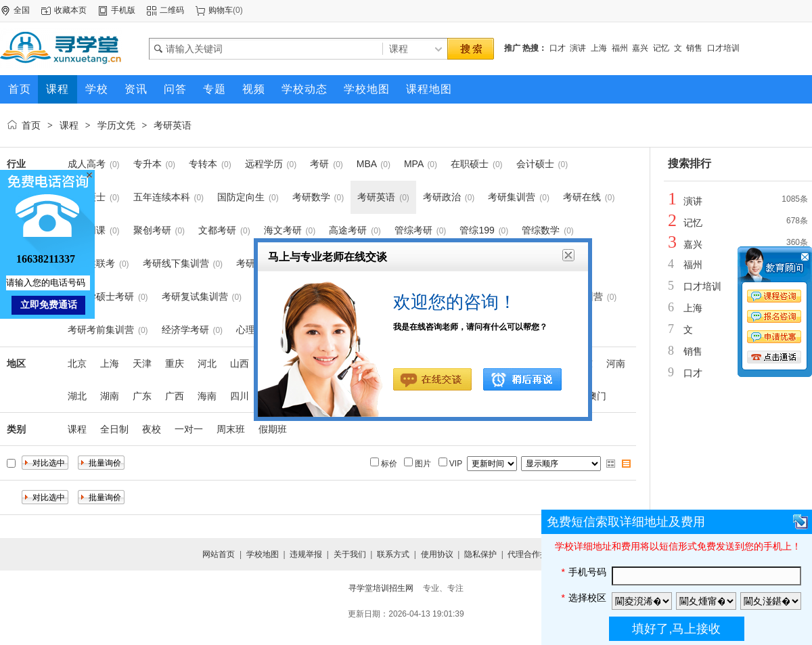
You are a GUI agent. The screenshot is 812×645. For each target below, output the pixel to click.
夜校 (152, 429)
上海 (599, 48)
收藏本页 (70, 10)
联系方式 (393, 554)
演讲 (578, 48)
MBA (367, 164)
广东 (142, 396)
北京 (77, 363)
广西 (175, 396)
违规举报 (306, 554)
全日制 (114, 429)
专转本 (203, 164)
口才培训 (723, 48)
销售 (694, 48)
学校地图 (263, 554)
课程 (69, 125)
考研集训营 (512, 197)
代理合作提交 (532, 554)
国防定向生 (241, 197)
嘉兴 (640, 48)
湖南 (110, 396)
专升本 (148, 164)
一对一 (189, 429)
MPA (414, 164)
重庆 (175, 363)
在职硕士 (470, 164)
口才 (558, 48)
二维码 (172, 10)
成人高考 (87, 164)
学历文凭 (116, 125)
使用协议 (437, 554)
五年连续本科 (162, 197)
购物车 (221, 10)
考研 (319, 164)
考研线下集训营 (176, 263)
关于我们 (350, 554)
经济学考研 (185, 330)
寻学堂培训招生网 (381, 588)
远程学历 (264, 164)
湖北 (77, 396)
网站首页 (219, 554)
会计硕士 (535, 164)
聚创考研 (152, 230)
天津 (142, 363)
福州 (620, 48)
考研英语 (173, 125)
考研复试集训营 (195, 296)
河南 (616, 363)
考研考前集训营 (101, 330)
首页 (31, 125)
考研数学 (311, 197)
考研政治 (442, 197)
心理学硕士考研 (101, 296)
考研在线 (582, 197)
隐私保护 (480, 554)
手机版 (123, 10)
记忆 (661, 48)
